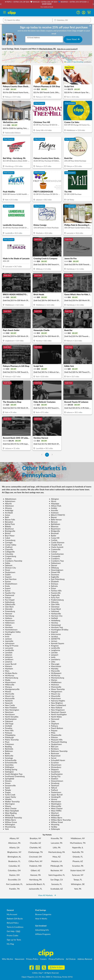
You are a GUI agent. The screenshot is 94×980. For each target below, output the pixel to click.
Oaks (52, 721)
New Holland (56, 708)
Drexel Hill (54, 572)
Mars (6, 671)
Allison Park (55, 506)
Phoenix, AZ (78, 861)
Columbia (8, 554)
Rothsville (8, 756)
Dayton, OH (14, 875)
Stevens (7, 781)
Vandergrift (55, 797)
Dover (7, 570)
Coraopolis (55, 556)
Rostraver (54, 754)
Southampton (56, 774)
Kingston (54, 646)
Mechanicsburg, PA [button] (48, 49)
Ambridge (8, 511)
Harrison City (56, 616)
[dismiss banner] (90, 26)
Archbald (8, 513)
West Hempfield (11, 811)
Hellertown (9, 623)
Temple (7, 790)
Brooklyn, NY (35, 838)
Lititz (52, 662)
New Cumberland (57, 705)
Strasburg (54, 783)
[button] (84, 13)
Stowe (7, 783)
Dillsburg (54, 568)
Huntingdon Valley (12, 632)
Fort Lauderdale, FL (14, 884)
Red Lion (54, 747)
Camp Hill (54, 538)
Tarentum (54, 786)
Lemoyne (8, 657)
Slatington (8, 772)
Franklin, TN (14, 889)
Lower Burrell (10, 664)
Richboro (54, 749)
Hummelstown (10, 630)
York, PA (78, 889)
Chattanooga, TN (35, 852)
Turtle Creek (9, 795)
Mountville (55, 696)
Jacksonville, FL (35, 889)
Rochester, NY (57, 871)
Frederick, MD (35, 866)
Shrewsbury (55, 767)
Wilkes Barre (9, 820)
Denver (53, 566)
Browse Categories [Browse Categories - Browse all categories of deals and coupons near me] (43, 914)
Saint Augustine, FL (57, 875)
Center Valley (10, 545)
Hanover (8, 614)
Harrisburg (8, 616)
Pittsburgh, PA (57, 866)
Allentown (8, 506)
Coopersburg (9, 556)
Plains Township (11, 740)
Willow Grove (10, 822)
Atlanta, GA (14, 848)
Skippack (54, 770)
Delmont (8, 566)
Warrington (9, 804)
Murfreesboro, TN (78, 843)
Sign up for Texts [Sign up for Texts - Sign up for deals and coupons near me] (14, 940)
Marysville (54, 671)
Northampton (10, 719)
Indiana (7, 634)
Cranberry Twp (56, 561)
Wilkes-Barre (56, 818)
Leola (52, 657)
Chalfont (8, 547)
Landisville (54, 648)
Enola (6, 586)
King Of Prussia (11, 646)
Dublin (7, 575)
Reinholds (8, 749)
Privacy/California (56, 959)
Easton (7, 582)
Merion (53, 680)
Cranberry (54, 559)
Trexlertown (55, 792)
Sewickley (8, 765)
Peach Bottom (56, 728)
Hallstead (54, 611)
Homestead (55, 625)
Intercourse (55, 634)
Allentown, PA (14, 843)
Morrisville (8, 694)
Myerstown (55, 699)
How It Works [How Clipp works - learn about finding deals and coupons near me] (41, 919)
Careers (43, 959)
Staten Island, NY (78, 871)
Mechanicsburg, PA (57, 852)
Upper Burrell (56, 795)
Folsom (7, 598)
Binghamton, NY (14, 852)
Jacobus (53, 637)
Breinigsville (9, 531)
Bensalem (8, 522)
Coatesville (55, 549)
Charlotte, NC (35, 848)
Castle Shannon (57, 543)
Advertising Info (42, 930)
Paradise (8, 728)
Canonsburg (9, 540)
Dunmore (54, 575)
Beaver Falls (9, 520)
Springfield (8, 779)
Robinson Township (58, 751)
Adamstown (9, 501)
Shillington (8, 767)
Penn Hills (8, 731)
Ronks (6, 754)
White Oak (9, 815)
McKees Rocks (10, 673)
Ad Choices (71, 959)
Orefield (7, 726)
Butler (53, 536)
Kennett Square (57, 643)
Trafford (53, 790)
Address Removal (85, 959)
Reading (7, 747)
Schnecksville (10, 760)
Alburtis (7, 504)
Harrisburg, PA (35, 880)
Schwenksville (10, 763)
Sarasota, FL (57, 884)
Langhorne (54, 650)
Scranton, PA (78, 866)
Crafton (7, 559)
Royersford (55, 756)
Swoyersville (9, 786)
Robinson (8, 751)
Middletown (55, 682)
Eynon (7, 591)
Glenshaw (54, 607)
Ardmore (54, 513)
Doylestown (9, 572)
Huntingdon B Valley (59, 630)
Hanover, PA (35, 875)
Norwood (54, 719)
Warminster (55, 802)
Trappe (7, 792)
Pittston (53, 737)
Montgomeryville (11, 689)
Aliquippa (54, 504)
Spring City (55, 776)
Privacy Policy (32, 959)
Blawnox (54, 527)
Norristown (9, 715)
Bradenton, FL (14, 861)
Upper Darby (9, 797)
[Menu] (5, 13)
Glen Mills (54, 605)
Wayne (7, 806)
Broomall (54, 533)
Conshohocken (56, 554)
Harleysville (55, 614)
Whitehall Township (12, 818)
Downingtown (56, 570)
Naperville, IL (78, 848)
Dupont (7, 577)
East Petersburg (57, 579)
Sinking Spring (10, 770)
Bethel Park (9, 524)
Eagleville (54, 577)
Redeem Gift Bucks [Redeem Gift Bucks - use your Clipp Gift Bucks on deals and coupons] (15, 919)
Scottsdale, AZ (57, 889)
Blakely (7, 527)
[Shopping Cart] (89, 12)
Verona (53, 799)
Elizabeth (54, 582)
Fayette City (9, 593)
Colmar (53, 552)
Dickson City (9, 568)
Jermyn (53, 641)
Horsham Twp (56, 627)
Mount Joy (55, 694)
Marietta (54, 669)
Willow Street (56, 822)
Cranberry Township (13, 561)
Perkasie (8, 733)
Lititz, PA (57, 848)
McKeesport (55, 673)
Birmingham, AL (14, 857)
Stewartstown (56, 781)
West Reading (10, 813)
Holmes (7, 625)
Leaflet (67, 62)
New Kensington (11, 710)
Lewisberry (55, 660)
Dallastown (55, 563)
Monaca (7, 687)
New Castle (9, 705)
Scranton (54, 763)
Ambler (53, 508)
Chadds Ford (55, 545)
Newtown (8, 712)
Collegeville (9, 552)
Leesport (54, 655)
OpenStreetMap (78, 62)
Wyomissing (9, 827)
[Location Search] (72, 20)
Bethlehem (55, 524)
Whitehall (54, 815)
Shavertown (55, 765)
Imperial (53, 632)
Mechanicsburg (10, 678)
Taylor (6, 788)
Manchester (55, 666)
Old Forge (8, 724)
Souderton (54, 772)
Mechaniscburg (57, 678)
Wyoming (54, 825)
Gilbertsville (9, 605)
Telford (53, 788)
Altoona (7, 508)
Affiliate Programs (43, 934)
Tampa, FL (78, 880)
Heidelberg (55, 621)
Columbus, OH (14, 871)
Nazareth (8, 703)
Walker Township (11, 802)
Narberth (8, 701)
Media (7, 680)
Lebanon (8, 655)
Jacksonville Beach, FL (35, 884)
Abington (54, 499)
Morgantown (56, 692)
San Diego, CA (57, 880)
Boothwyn (8, 529)
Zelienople (54, 829)
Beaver (53, 517)
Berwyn (53, 522)
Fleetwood (8, 595)
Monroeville (55, 687)
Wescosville (55, 806)
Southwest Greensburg (14, 776)
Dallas (7, 563)
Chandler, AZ (35, 843)
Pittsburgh (8, 737)
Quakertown (55, 744)
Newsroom (20, 959)
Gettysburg (9, 602)
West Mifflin (55, 811)
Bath (6, 517)
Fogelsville (54, 595)
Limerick (8, 662)
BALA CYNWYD (57, 515)
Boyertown (55, 529)
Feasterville (55, 593)
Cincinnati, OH (35, 857)
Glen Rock (8, 607)
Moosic (7, 692)
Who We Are (7, 959)
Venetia (7, 799)
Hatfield (53, 618)
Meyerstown (9, 682)
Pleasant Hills (56, 740)
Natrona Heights (57, 701)
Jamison (7, 639)
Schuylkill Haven (57, 760)
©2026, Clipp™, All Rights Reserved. (46, 973)
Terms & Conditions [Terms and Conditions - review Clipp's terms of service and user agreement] (15, 927)
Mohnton (54, 685)
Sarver (53, 758)
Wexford (54, 813)
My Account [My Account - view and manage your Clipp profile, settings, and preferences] (12, 914)
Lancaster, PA (57, 843)
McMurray (8, 676)
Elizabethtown (10, 584)
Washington (55, 804)
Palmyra (53, 726)
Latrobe (53, 653)
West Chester (10, 809)
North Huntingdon (58, 715)
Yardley (53, 827)
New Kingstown (57, 710)
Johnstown (9, 643)
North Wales (55, 717)
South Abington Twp (13, 774)
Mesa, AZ (57, 857)
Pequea (53, 731)
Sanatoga (8, 758)
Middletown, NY (78, 838)
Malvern (7, 666)
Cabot (7, 538)
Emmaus (54, 584)
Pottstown (8, 744)
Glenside (8, 609)
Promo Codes (13, 936)
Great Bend (55, 609)
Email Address (34, 38)
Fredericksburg (56, 600)
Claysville (8, 549)
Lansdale (8, 653)
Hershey (53, 623)
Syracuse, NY (78, 875)
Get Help (11, 931)
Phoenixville (55, 735)
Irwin (6, 637)
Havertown (9, 621)
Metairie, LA (57, 861)
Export (7, 588)
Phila (52, 733)
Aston (6, 515)
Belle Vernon (55, 520)
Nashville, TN (78, 852)
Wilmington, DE (78, 884)
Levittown (8, 660)
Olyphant (54, 724)
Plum (6, 742)
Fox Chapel (9, 600)
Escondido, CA (14, 880)
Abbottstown (10, 499)
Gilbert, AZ (35, 871)
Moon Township (57, 689)
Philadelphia (9, 735)
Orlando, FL (78, 857)
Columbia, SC (14, 866)
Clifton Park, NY (35, 861)
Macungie (54, 664)
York (6, 829)
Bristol (7, 533)
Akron (53, 501)
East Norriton (10, 579)
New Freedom (10, 708)
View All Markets (47, 895)
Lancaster (8, 648)
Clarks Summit (56, 547)
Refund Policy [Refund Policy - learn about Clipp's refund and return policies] (13, 923)
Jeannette (8, 641)
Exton (52, 588)
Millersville (9, 685)
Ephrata (53, 586)
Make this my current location (67, 49)
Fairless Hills (55, 591)
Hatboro (8, 618)
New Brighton (56, 703)
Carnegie (8, 543)
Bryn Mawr (9, 536)
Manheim (8, 669)
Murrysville (9, 699)
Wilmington (9, 825)
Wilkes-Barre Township (60, 820)
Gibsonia (54, 602)
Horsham (8, 627)
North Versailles (11, 717)
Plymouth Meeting (58, 742)
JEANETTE (55, 639)
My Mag (10, 944)
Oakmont (8, 721)
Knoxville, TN (57, 838)
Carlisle (53, 540)
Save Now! (73, 39)
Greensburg (9, 611)
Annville (53, 511)
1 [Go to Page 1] (47, 455)
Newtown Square (57, 712)
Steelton (54, 779)
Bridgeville (54, 531)
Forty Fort (54, 598)
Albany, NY (14, 838)
